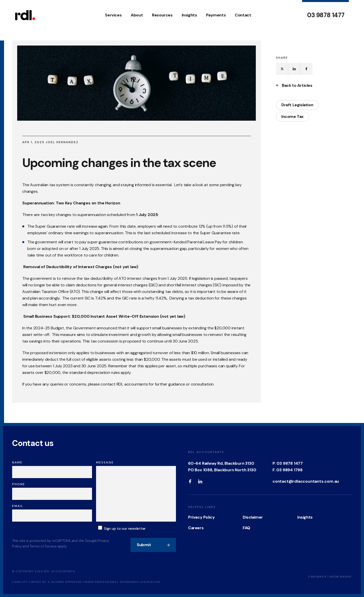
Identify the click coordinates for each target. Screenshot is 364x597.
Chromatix (317, 577)
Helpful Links (202, 507)
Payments (216, 15)
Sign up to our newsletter (125, 528)
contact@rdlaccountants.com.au (306, 481)
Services (113, 15)
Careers (196, 528)
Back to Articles (294, 86)
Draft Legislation (297, 105)
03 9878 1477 (326, 15)
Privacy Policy (201, 517)
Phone (19, 484)
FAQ (246, 528)
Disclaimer (253, 517)
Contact (243, 15)
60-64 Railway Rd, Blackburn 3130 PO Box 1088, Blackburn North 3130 (222, 467)
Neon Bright (341, 577)
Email (18, 506)
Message (105, 462)
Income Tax (292, 116)
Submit (153, 545)
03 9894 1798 (289, 470)
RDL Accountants (206, 452)
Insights (189, 15)
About (137, 15)
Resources (162, 15)
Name (17, 462)
